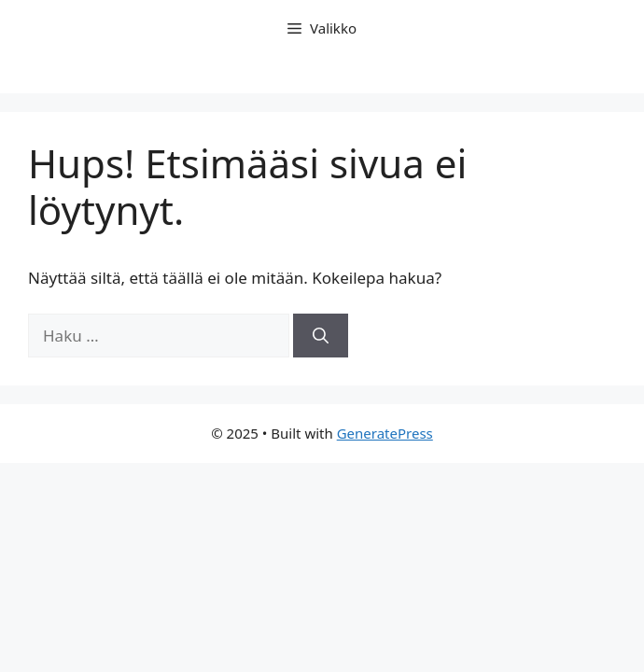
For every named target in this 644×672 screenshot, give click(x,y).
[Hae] (321, 336)
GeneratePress (385, 433)
